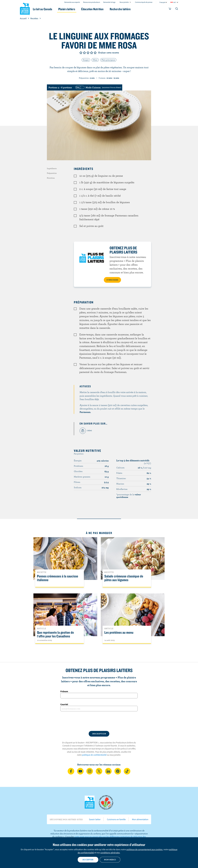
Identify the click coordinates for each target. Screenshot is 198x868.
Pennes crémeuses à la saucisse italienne (58, 578)
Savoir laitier (95, 819)
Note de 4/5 (92, 53)
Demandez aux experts (72, 2)
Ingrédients (52, 168)
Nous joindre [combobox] (124, 2)
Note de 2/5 (84, 53)
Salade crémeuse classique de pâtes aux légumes (124, 578)
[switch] (98, 87)
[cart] (170, 9)
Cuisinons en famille (116, 819)
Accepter (88, 860)
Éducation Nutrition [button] (99, 9)
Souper (86, 60)
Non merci (110, 860)
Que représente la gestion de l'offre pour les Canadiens (55, 634)
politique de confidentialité (94, 755)
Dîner (95, 60)
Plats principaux (108, 60)
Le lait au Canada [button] (47, 9)
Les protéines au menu (119, 633)
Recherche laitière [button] (127, 9)
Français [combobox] (162, 2)
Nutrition (51, 178)
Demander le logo (109, 2)
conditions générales (110, 853)
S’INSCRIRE (112, 280)
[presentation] (99, 721)
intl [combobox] (174, 2)
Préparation (52, 173)
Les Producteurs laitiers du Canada (25, 8)
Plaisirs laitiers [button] (72, 9)
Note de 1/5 (81, 53)
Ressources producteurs (92, 2)
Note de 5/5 (95, 53)
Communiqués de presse (144, 2)
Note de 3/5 (88, 53)
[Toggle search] (177, 9)
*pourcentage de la (129, 496)
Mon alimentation (140, 819)
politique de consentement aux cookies (144, 849)
